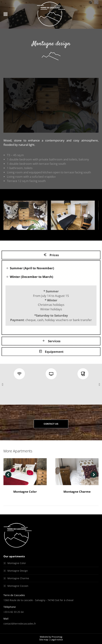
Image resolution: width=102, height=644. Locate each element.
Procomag (57, 637)
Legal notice (57, 640)
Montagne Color (25, 492)
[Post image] (25, 472)
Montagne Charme (77, 492)
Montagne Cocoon (18, 586)
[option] (19, 374)
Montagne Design (18, 571)
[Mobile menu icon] (6, 14)
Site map (44, 640)
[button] (3, 384)
